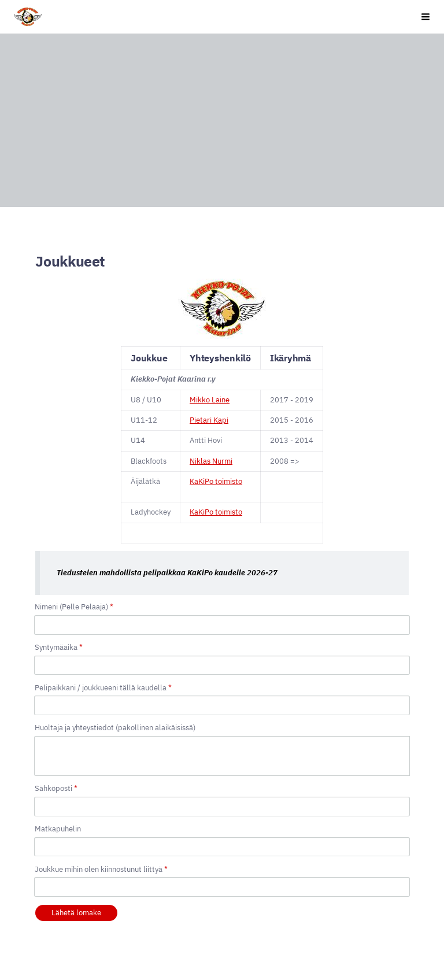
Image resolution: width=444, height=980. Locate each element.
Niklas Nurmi (211, 461)
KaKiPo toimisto (216, 481)
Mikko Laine (210, 400)
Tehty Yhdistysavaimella (94, 940)
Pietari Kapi (209, 420)
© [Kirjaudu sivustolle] (39, 919)
